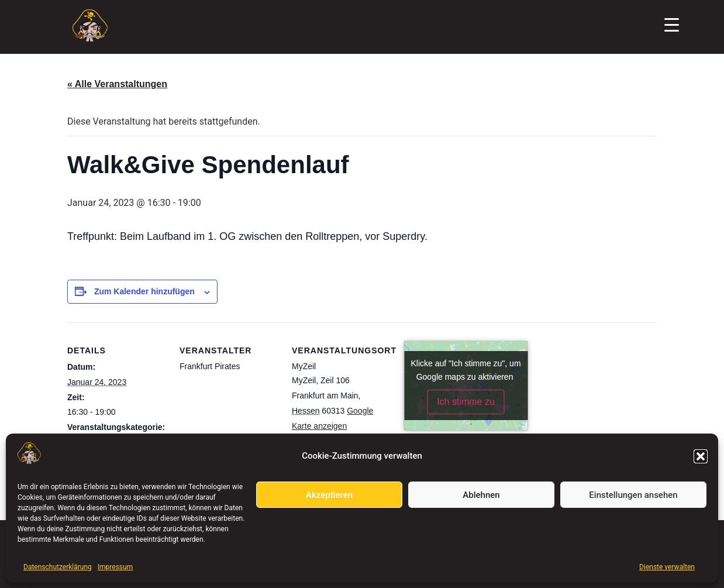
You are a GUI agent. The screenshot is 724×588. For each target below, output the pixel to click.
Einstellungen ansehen (633, 495)
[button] (701, 456)
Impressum (115, 567)
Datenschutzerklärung (58, 567)
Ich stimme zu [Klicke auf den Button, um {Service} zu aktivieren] (466, 402)
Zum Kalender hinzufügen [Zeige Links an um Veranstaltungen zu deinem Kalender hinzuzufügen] (144, 291)
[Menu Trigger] (672, 25)
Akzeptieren (329, 495)
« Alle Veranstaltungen (117, 84)
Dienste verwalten (667, 567)
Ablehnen (481, 495)
